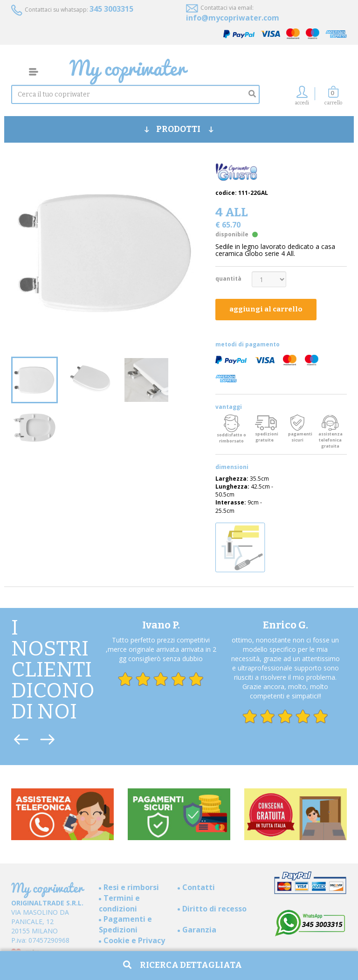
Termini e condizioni (119, 903)
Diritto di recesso (214, 909)
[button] (333, 98)
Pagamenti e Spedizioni (125, 924)
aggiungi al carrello (266, 309)
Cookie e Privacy (134, 940)
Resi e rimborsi (131, 887)
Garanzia (199, 930)
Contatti (199, 887)
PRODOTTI (179, 129)
